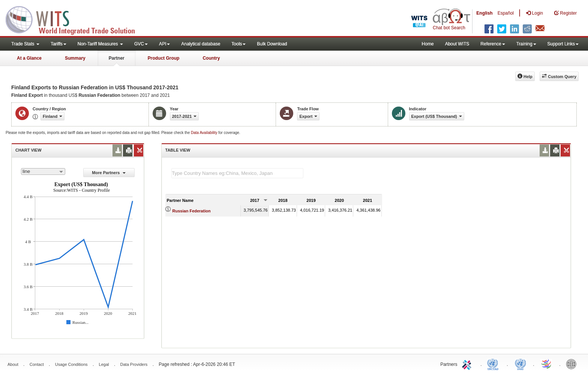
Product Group (164, 58)
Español (506, 13)
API (164, 44)
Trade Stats (25, 44)
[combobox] (43, 171)
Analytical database (201, 44)
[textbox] (237, 173)
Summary (75, 58)
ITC (468, 364)
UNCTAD (494, 364)
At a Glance (29, 58)
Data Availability (205, 133)
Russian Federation (192, 211)
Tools (238, 44)
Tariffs (58, 44)
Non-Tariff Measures (100, 44)
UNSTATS (520, 364)
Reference (493, 44)
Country (211, 58)
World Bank (573, 364)
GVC (141, 44)
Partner (117, 58)
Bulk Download (272, 44)
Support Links (563, 44)
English (484, 13)
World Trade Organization (547, 364)
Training (526, 44)
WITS (75, 19)
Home (428, 44)
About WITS (457, 44)
